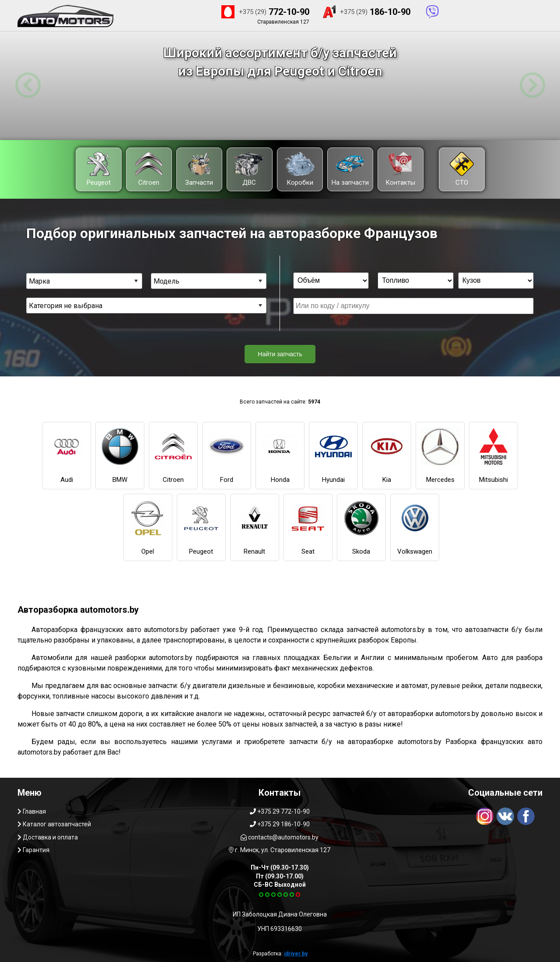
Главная (32, 811)
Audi (66, 455)
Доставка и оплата (48, 837)
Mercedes (440, 455)
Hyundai (333, 455)
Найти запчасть (280, 354)
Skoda (361, 527)
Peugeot (99, 169)
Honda (280, 455)
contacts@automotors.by (280, 837)
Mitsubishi (493, 455)
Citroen (149, 169)
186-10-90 (366, 12)
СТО (462, 169)
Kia (387, 455)
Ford (227, 455)
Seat (308, 527)
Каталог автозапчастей (54, 824)
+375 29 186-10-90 (280, 824)
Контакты (400, 169)
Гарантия (33, 850)
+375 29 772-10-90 (280, 811)
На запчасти (350, 169)
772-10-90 (265, 12)
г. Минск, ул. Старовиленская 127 (280, 850)
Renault (255, 527)
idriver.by (296, 954)
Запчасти (199, 169)
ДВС (249, 169)
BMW (120, 455)
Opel (148, 527)
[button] (28, 85)
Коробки (300, 169)
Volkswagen (415, 527)
